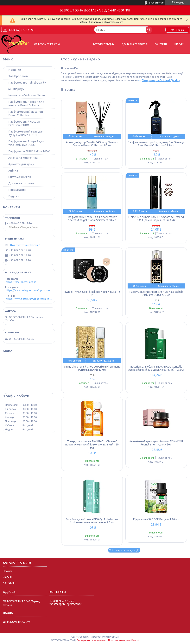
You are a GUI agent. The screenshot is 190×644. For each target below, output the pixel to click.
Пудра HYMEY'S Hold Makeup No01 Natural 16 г (92, 293)
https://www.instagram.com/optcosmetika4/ (30, 290)
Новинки (15, 70)
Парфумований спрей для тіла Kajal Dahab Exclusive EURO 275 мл (156, 293)
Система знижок (20, 177)
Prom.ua (114, 637)
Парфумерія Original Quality (161, 80)
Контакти (161, 44)
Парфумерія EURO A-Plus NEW (29, 151)
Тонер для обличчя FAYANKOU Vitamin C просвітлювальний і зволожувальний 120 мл (92, 444)
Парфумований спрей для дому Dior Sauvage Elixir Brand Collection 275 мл (156, 144)
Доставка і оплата (21, 183)
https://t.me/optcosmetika (21, 282)
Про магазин (17, 190)
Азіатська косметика (23, 158)
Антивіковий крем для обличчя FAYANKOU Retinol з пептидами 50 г (156, 443)
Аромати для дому (21, 164)
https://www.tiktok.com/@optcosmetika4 (30, 299)
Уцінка (13, 170)
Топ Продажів (18, 76)
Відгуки (179, 44)
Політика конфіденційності (124, 640)
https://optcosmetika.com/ (24, 245)
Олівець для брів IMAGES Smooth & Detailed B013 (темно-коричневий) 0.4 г (156, 219)
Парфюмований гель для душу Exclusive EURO (26, 133)
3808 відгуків (156, 3)
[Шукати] (149, 30)
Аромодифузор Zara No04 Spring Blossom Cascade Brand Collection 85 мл (92, 144)
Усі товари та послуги (122, 550)
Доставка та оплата (134, 44)
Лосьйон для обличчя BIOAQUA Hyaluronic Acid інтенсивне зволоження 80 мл (92, 521)
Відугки (14, 196)
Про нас (8, 571)
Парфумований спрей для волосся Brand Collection (26, 103)
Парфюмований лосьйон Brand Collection (26, 113)
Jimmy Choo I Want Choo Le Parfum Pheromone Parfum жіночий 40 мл (92, 368)
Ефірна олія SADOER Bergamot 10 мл (156, 519)
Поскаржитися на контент (92, 640)
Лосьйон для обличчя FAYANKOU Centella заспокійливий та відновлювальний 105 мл (156, 368)
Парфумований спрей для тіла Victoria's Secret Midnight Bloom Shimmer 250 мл (92, 219)
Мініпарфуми (17, 89)
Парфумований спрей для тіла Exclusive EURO (26, 143)
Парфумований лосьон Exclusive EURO (24, 123)
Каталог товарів (104, 44)
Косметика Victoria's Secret (27, 95)
